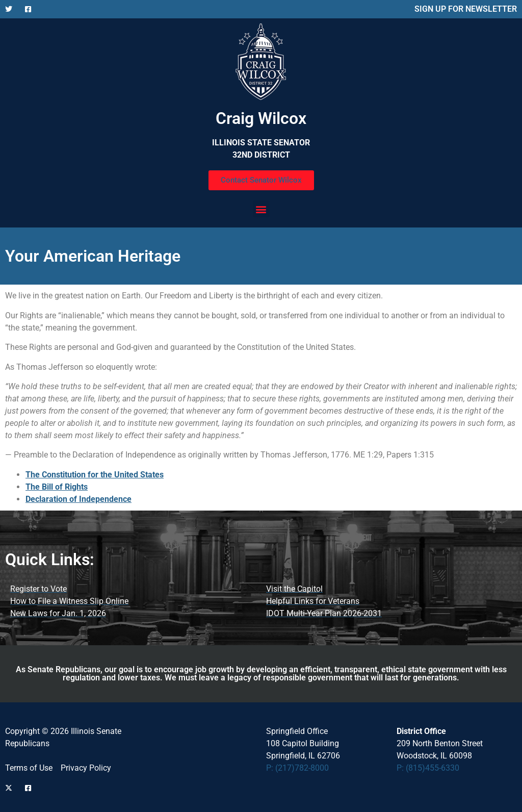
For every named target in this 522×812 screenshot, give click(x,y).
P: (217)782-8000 (297, 768)
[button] (261, 209)
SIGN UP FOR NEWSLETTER (466, 9)
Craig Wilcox (261, 118)
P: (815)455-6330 (428, 768)
